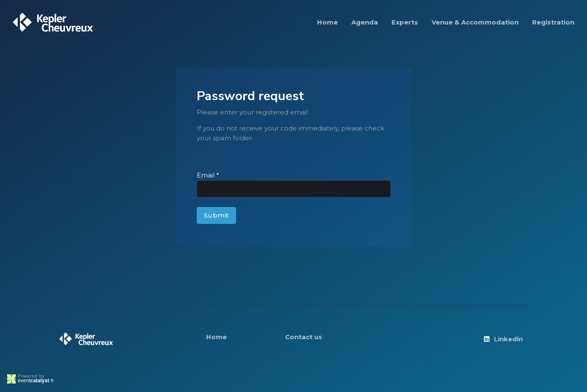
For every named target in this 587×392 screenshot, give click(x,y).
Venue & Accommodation (475, 22)
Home (327, 22)
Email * (208, 175)
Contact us (304, 337)
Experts (405, 22)
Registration (553, 22)
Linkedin (503, 339)
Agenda (365, 22)
